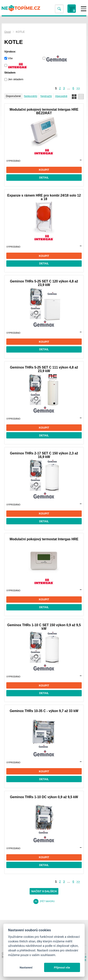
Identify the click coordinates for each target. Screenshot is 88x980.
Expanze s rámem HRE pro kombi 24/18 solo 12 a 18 (44, 197)
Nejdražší (46, 96)
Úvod (7, 32)
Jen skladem (16, 79)
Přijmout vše (62, 967)
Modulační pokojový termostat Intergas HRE (44, 539)
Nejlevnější (31, 96)
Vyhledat (59, 9)
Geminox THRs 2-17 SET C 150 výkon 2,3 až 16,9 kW (44, 455)
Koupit (44, 170)
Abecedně (61, 96)
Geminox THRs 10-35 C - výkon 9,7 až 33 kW (44, 711)
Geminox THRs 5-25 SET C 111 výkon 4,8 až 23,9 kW (44, 369)
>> (78, 88)
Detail (44, 178)
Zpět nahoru (47, 901)
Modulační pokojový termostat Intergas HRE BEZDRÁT (44, 111)
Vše (10, 58)
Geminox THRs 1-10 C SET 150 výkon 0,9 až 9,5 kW (44, 627)
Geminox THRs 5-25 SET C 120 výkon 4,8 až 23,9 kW (44, 283)
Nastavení (26, 967)
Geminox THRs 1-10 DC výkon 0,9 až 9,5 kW (44, 797)
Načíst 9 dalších (44, 891)
